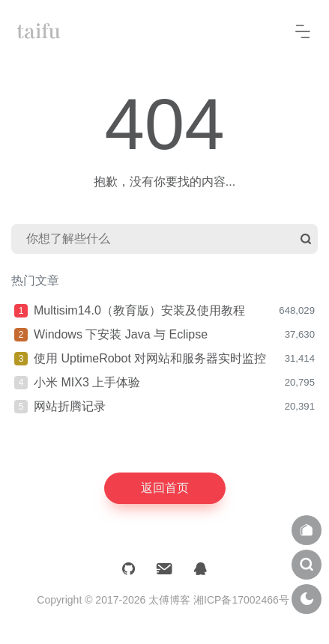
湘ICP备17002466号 (241, 600)
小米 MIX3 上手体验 (87, 382)
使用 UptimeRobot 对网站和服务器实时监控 (150, 358)
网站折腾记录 (70, 406)
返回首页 (165, 488)
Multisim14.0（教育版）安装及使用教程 (139, 310)
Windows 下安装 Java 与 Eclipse (121, 334)
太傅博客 (169, 600)
